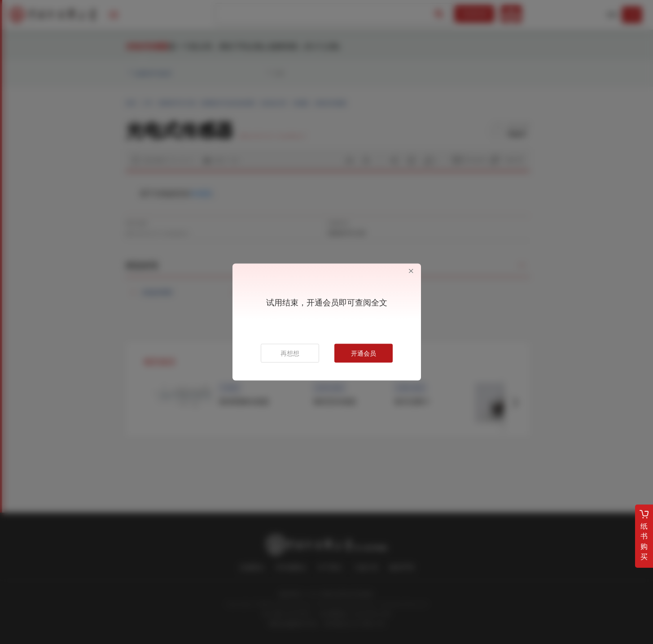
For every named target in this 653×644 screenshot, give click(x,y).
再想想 (290, 353)
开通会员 (364, 353)
